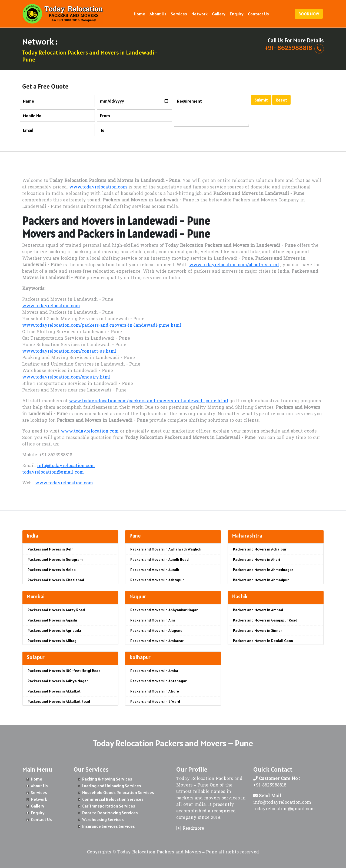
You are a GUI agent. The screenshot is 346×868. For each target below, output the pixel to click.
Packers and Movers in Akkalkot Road (59, 701)
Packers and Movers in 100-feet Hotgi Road (64, 671)
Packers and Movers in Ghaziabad (56, 580)
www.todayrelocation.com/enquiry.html (66, 377)
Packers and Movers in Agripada (54, 630)
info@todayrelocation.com (66, 466)
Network (199, 14)
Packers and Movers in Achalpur (260, 549)
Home (139, 14)
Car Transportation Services (109, 806)
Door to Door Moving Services (110, 813)
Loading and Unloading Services (112, 786)
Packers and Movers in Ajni (153, 620)
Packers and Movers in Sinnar (257, 630)
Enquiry (237, 14)
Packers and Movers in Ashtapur (157, 580)
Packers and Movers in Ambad (258, 610)
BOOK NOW (309, 14)
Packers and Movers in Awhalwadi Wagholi (166, 549)
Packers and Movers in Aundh (155, 570)
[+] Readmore (190, 829)
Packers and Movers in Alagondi (157, 630)
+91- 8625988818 (288, 48)
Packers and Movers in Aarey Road (56, 610)
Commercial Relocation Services (113, 799)
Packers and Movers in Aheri (257, 559)
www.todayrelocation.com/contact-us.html (69, 352)
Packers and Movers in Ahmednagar (263, 570)
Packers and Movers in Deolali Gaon (263, 641)
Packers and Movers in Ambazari (157, 641)
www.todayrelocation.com (98, 187)
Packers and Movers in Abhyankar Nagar (164, 610)
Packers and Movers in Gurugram (55, 559)
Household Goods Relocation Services (118, 792)
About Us (158, 14)
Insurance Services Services (109, 826)
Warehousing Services (103, 819)
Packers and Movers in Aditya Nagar (58, 681)
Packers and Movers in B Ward (155, 701)
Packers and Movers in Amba (154, 671)
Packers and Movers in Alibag (52, 641)
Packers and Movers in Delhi (51, 549)
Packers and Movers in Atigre (155, 691)
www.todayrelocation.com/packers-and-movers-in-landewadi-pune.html (102, 326)
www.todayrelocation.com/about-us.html (234, 265)
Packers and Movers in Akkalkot (54, 691)
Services (179, 14)
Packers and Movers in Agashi (52, 620)
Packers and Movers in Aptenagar (158, 681)
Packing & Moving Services (107, 779)
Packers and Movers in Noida (52, 570)
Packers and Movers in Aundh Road (159, 559)
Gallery (219, 14)
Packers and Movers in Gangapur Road (265, 620)
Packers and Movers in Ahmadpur (261, 580)
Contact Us (258, 14)
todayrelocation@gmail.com (53, 472)
